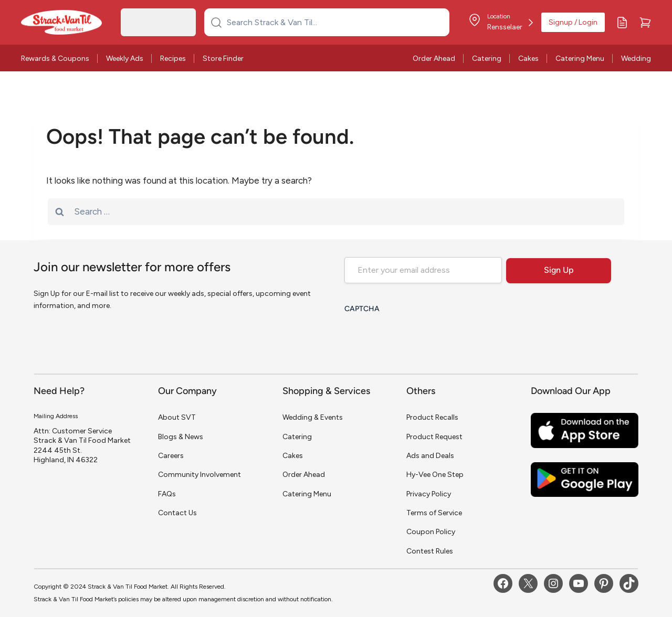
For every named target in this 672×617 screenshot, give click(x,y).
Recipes (173, 58)
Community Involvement (199, 475)
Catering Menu (580, 58)
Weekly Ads (125, 58)
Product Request (434, 437)
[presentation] (424, 339)
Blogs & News (181, 437)
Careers (171, 456)
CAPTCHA (362, 309)
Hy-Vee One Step (435, 475)
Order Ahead (434, 58)
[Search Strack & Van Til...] (333, 22)
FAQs (167, 494)
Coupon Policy (431, 532)
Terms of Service (434, 513)
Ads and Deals (430, 456)
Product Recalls (432, 417)
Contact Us (177, 513)
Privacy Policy (429, 494)
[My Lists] (622, 23)
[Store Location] (501, 23)
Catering (487, 58)
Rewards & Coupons (55, 58)
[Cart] (645, 23)
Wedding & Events (313, 417)
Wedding (636, 58)
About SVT (177, 417)
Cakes (528, 58)
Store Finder (223, 58)
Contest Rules (430, 551)
